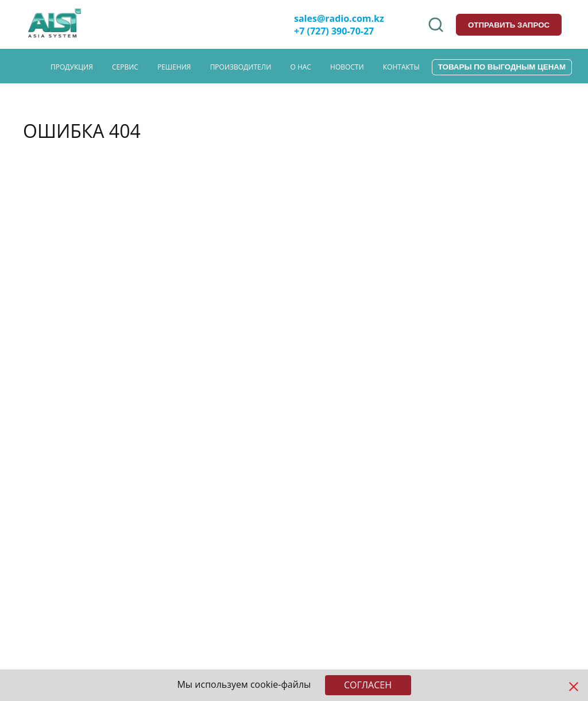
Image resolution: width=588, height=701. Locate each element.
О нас (300, 67)
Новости (347, 67)
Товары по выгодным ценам (502, 67)
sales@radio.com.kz (339, 18)
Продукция (72, 67)
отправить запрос (509, 25)
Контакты (401, 67)
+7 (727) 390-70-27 (334, 31)
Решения (174, 67)
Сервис (125, 67)
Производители (241, 67)
